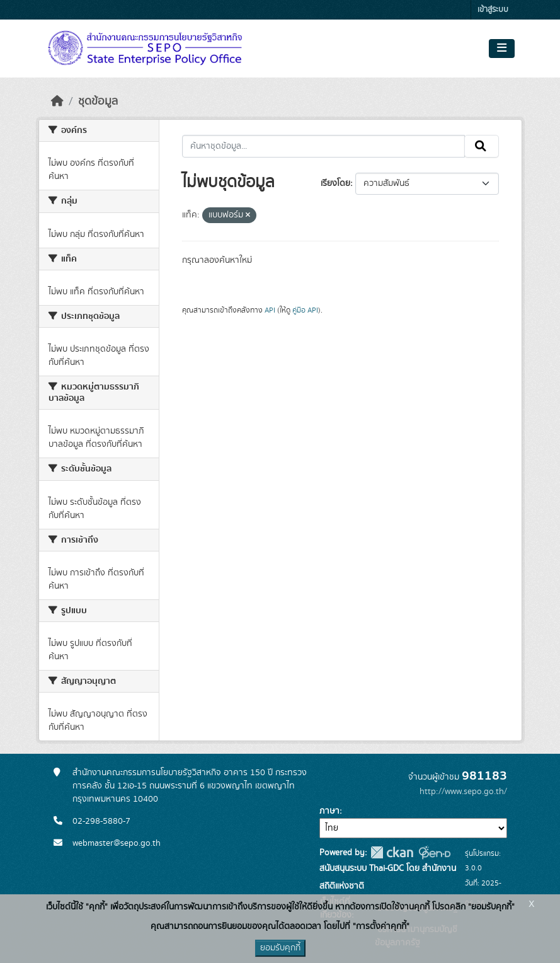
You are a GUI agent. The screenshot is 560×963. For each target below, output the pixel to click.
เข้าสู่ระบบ (493, 10)
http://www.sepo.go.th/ (463, 792)
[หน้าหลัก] (57, 101)
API (270, 310)
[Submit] (482, 146)
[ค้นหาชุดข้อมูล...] (323, 146)
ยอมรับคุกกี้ (280, 948)
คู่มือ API (305, 310)
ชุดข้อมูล (98, 101)
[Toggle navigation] (502, 49)
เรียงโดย (335, 183)
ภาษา (329, 811)
